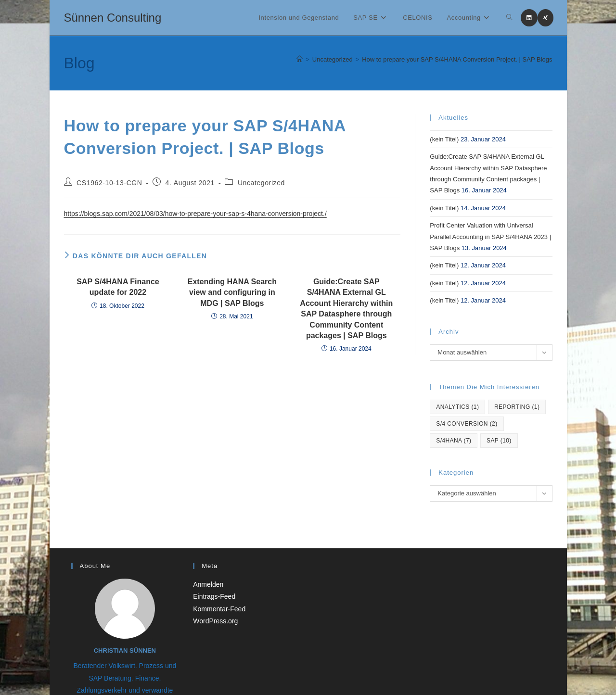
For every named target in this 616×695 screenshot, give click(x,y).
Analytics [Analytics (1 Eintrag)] (457, 407)
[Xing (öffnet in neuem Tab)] (545, 18)
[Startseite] (300, 59)
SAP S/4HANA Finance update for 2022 (118, 287)
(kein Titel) (444, 139)
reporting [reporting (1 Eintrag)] (517, 407)
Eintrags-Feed (214, 596)
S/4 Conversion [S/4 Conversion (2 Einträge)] (467, 424)
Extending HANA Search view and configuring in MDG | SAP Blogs (232, 292)
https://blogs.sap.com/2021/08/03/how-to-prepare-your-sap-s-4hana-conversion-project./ (195, 214)
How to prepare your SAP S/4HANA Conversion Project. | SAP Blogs (457, 59)
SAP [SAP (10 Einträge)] (499, 441)
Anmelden (208, 584)
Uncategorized (261, 183)
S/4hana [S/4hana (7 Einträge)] (454, 441)
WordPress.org (215, 621)
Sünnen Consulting (113, 18)
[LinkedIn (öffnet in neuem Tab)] (529, 18)
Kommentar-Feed (219, 609)
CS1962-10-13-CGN (109, 183)
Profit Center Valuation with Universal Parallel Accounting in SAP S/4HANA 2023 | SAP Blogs (490, 237)
